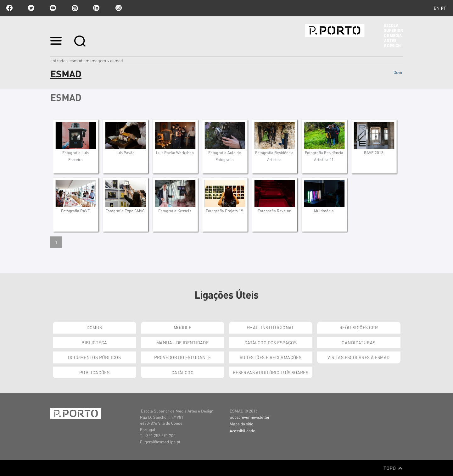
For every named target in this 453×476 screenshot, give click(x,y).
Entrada (58, 60)
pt (443, 8)
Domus (94, 327)
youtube (53, 8)
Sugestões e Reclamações (271, 357)
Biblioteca (94, 342)
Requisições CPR (359, 327)
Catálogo (182, 372)
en (437, 8)
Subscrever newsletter (250, 417)
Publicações (95, 372)
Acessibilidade (242, 431)
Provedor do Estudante (183, 357)
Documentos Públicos (94, 357)
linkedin (96, 8)
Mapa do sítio (241, 424)
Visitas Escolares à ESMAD (359, 357)
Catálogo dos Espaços (271, 342)
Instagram (118, 8)
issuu (75, 8)
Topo (393, 468)
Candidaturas (358, 342)
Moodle (183, 327)
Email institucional (271, 327)
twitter (31, 8)
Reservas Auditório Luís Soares (271, 372)
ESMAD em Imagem (88, 60)
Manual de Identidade (182, 342)
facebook (9, 8)
